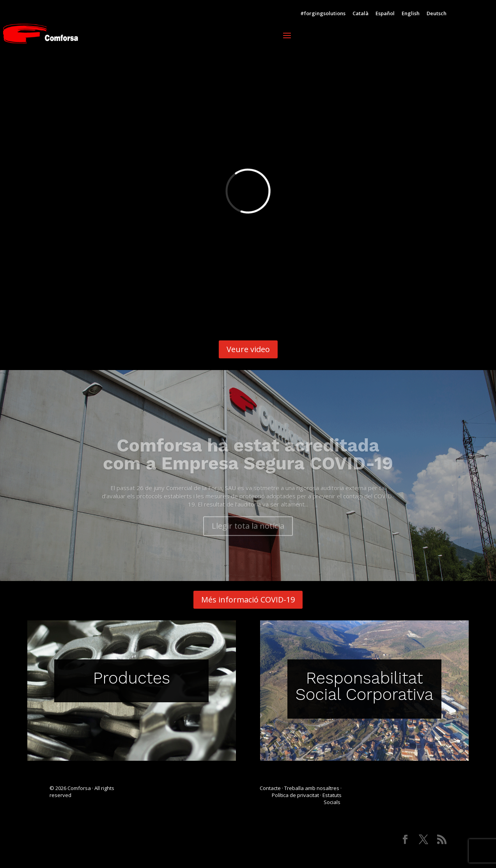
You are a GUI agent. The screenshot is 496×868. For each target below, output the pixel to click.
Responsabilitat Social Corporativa (365, 686)
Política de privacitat (295, 795)
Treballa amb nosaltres (312, 788)
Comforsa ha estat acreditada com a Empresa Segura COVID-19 (248, 463)
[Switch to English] (411, 15)
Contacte (270, 788)
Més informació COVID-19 (248, 600)
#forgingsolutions (323, 14)
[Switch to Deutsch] (437, 15)
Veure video (248, 349)
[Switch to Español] (385, 15)
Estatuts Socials (332, 799)
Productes (132, 678)
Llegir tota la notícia (248, 535)
